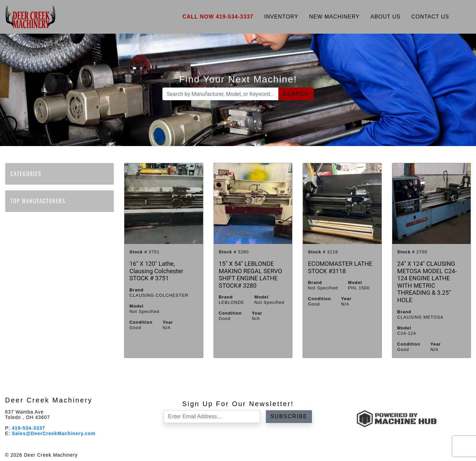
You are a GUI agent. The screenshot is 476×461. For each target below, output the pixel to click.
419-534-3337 (28, 428)
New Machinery (334, 17)
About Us (386, 17)
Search (296, 94)
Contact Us (430, 17)
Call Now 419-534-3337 (218, 17)
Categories (30, 174)
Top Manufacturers (42, 201)
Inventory (281, 17)
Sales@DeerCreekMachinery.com (54, 433)
